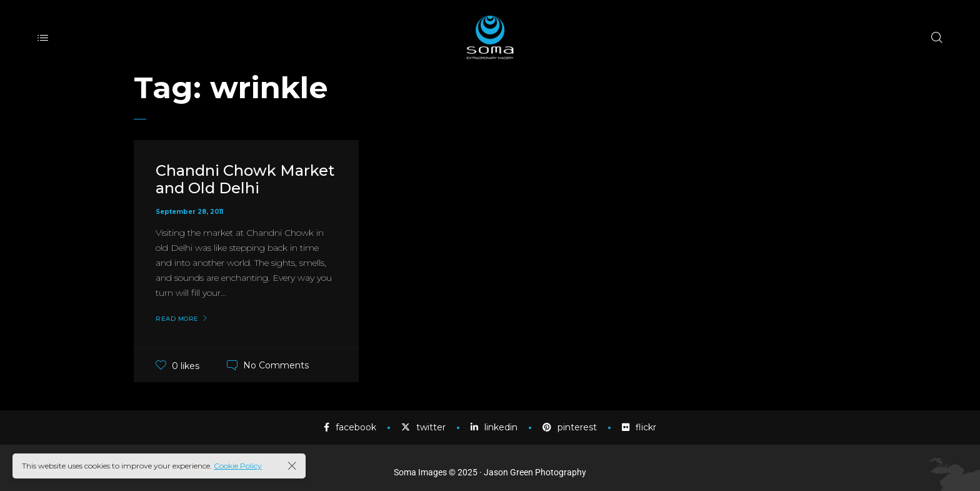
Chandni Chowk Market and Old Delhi (245, 180)
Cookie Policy (238, 466)
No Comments (276, 365)
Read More (177, 319)
